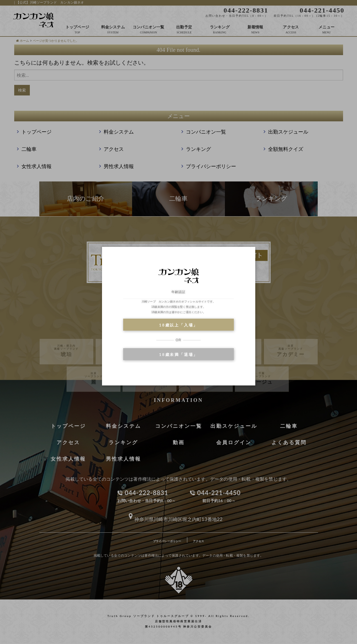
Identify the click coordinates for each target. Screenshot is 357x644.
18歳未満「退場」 (178, 354)
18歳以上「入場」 (178, 325)
